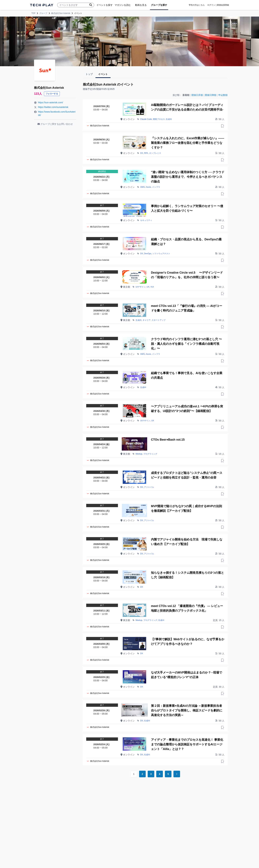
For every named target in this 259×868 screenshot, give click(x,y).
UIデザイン (141, 287)
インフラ (156, 187)
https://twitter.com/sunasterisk (53, 107)
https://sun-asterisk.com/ (51, 102)
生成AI (169, 119)
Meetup (139, 454)
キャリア (147, 320)
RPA (146, 153)
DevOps (148, 254)
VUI (152, 287)
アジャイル (149, 487)
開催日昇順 (197, 95)
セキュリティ (146, 220)
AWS (142, 187)
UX (148, 287)
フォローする (52, 94)
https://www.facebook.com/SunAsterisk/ (57, 113)
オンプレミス (155, 153)
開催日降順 (211, 95)
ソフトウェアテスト (161, 254)
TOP (33, 13)
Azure (148, 187)
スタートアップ (159, 320)
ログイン (211, 5)
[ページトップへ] (42, 5)
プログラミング (150, 454)
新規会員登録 (223, 5)
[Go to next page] (177, 774)
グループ (43, 13)
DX (142, 153)
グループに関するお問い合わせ (55, 124)
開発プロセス (159, 119)
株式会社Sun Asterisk (61, 13)
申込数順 (223, 95)
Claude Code (146, 119)
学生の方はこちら (197, 5)
